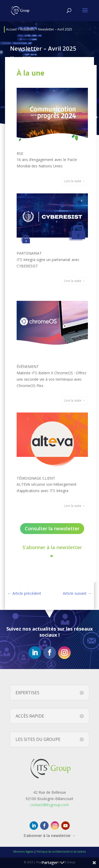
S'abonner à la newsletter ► (52, 551)
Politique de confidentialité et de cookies (61, 852)
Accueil (11, 29)
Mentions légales (23, 852)
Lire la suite (73, 181)
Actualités (27, 29)
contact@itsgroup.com (49, 805)
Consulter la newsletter (52, 528)
